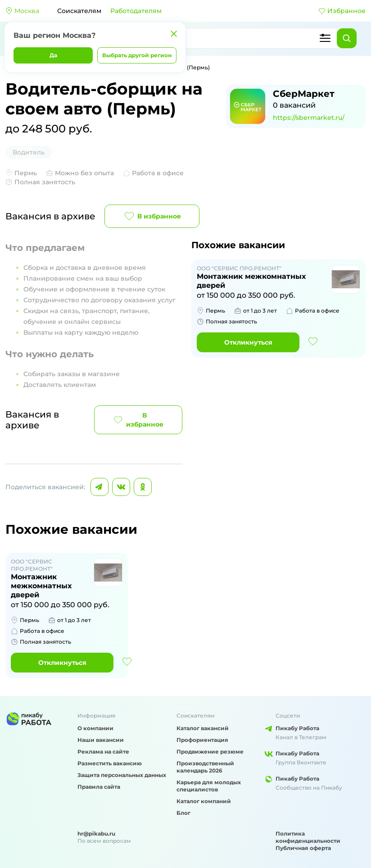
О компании (95, 728)
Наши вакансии (101, 740)
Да (53, 55)
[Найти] (347, 38)
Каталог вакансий (203, 728)
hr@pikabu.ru (96, 834)
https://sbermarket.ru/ (309, 118)
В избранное (152, 216)
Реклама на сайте (103, 752)
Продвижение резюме (210, 752)
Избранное (342, 11)
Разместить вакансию (110, 763)
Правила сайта (99, 787)
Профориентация (202, 740)
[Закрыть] (174, 34)
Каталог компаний (204, 801)
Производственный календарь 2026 (205, 767)
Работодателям (136, 11)
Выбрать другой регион (137, 55)
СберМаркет (304, 94)
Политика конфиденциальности (308, 837)
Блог (183, 813)
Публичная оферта (303, 848)
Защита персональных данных (122, 775)
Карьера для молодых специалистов (209, 786)
